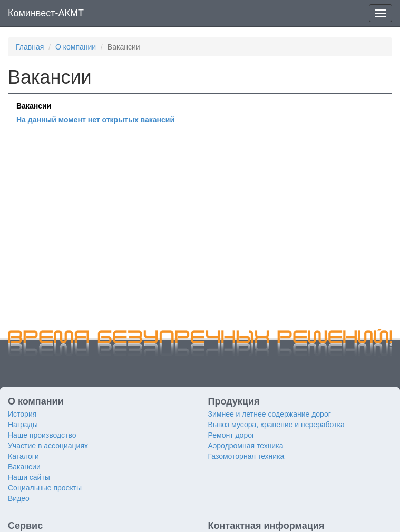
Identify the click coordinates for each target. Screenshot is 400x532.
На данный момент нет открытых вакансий (95, 120)
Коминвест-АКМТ (46, 13)
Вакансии (24, 467)
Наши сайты (29, 477)
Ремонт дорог (232, 435)
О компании (76, 47)
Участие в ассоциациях (48, 446)
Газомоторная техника (246, 456)
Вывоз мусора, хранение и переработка (276, 425)
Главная (30, 47)
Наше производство (42, 435)
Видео (19, 498)
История (22, 414)
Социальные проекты (45, 488)
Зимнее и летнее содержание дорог (270, 414)
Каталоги (23, 456)
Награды (23, 425)
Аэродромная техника (246, 446)
